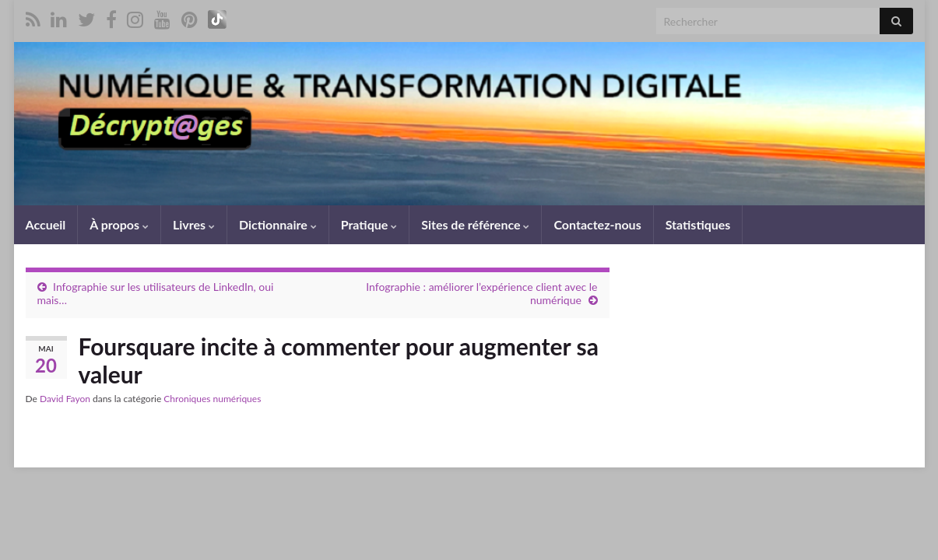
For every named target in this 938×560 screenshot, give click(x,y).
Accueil (46, 224)
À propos (119, 224)
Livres (194, 224)
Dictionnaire (278, 224)
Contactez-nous (597, 224)
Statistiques (698, 224)
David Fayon (65, 399)
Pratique (369, 224)
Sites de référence (475, 224)
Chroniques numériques (212, 399)
